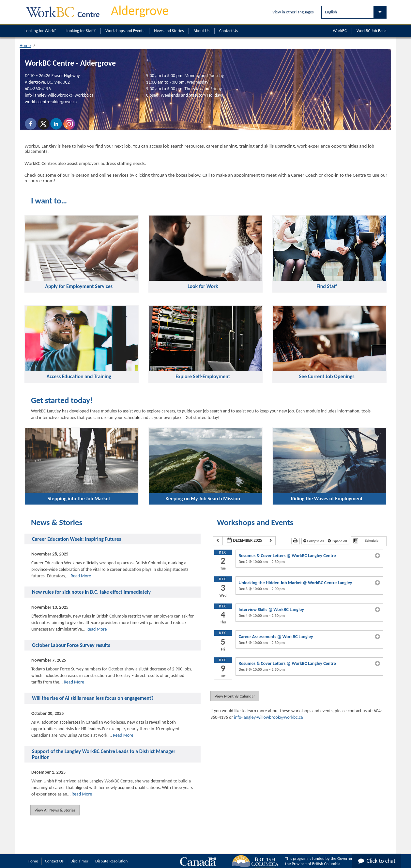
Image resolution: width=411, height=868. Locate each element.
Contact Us (228, 31)
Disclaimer (79, 861)
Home (25, 46)
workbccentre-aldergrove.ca (51, 102)
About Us (201, 31)
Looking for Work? (40, 31)
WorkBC (340, 31)
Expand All (338, 541)
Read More (81, 576)
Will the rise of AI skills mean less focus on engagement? (93, 698)
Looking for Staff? (81, 31)
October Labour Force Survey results (71, 645)
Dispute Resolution (111, 861)
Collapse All (314, 541)
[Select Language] (354, 12)
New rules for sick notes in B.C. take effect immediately (91, 592)
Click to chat (377, 861)
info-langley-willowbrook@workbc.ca (59, 95)
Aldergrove (140, 11)
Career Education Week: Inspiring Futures (76, 539)
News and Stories (169, 31)
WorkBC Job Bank (372, 31)
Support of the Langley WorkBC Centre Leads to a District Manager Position (104, 754)
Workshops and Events (125, 31)
